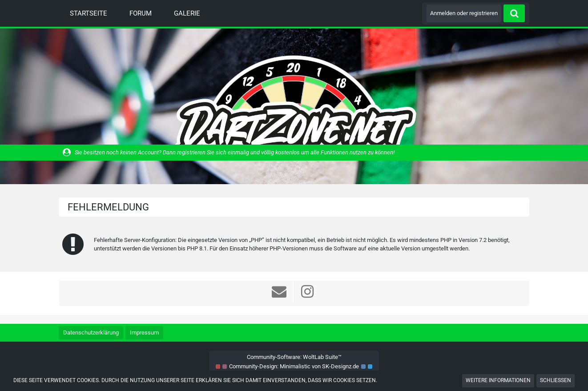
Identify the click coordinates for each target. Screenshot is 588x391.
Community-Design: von (294, 366)
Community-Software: (294, 357)
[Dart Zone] (294, 106)
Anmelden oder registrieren (464, 13)
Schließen (556, 380)
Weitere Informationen (498, 380)
